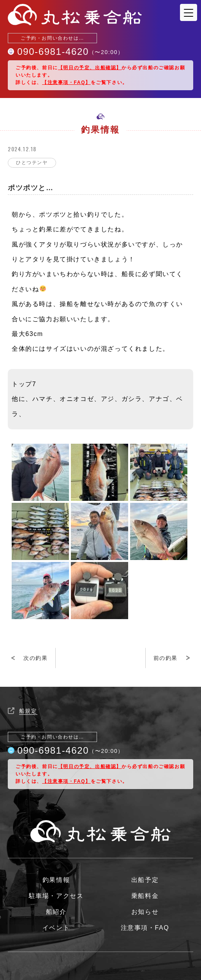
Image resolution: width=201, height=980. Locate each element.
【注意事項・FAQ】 (66, 82)
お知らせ (145, 912)
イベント (56, 928)
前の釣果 (166, 658)
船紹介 (56, 912)
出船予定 (145, 880)
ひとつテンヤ (32, 163)
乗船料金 (145, 896)
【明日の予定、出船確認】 (90, 68)
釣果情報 (56, 880)
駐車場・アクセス (56, 896)
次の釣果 (35, 658)
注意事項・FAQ (145, 928)
